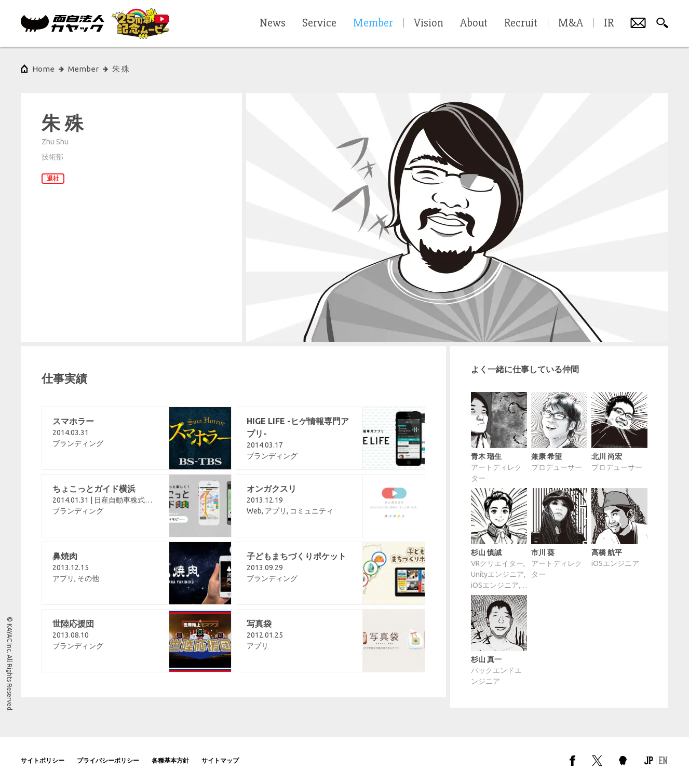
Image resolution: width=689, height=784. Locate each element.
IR (609, 23)
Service (319, 23)
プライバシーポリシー (108, 760)
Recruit (521, 23)
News (273, 23)
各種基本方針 (170, 760)
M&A (571, 23)
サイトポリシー (43, 760)
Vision (429, 23)
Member (83, 69)
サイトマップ (220, 760)
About (474, 23)
